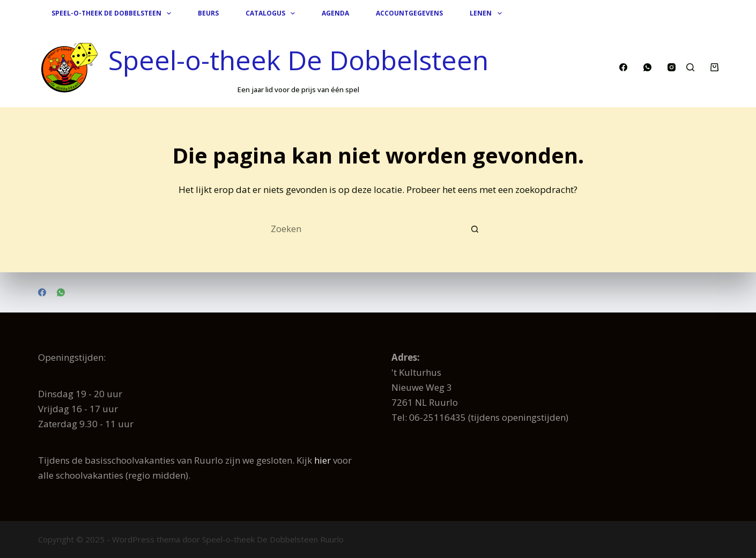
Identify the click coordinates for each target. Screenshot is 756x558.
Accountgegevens (409, 13)
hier (323, 460)
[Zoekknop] (475, 229)
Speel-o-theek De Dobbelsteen (113, 13)
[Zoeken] (690, 67)
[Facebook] (623, 67)
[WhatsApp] (647, 67)
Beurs (208, 13)
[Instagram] (672, 67)
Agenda (335, 13)
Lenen (488, 13)
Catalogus (272, 13)
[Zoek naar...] (367, 229)
